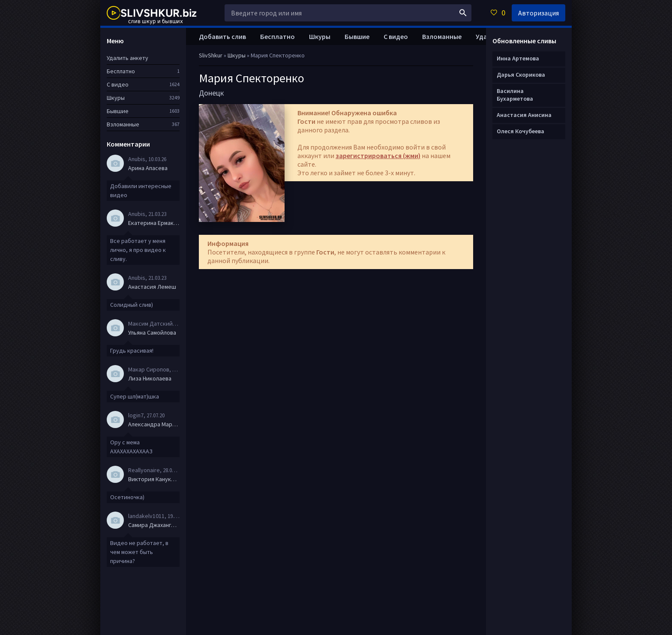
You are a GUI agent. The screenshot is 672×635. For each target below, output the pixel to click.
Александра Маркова (154, 424)
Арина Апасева (148, 168)
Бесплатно (277, 36)
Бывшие (357, 36)
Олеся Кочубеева (520, 131)
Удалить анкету (127, 58)
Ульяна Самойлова (152, 332)
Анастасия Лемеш (152, 287)
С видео (396, 36)
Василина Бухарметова (515, 95)
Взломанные (442, 36)
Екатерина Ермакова (154, 223)
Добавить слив (222, 36)
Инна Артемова (518, 58)
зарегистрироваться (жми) (378, 156)
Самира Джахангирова (154, 525)
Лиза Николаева (150, 378)
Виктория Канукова (154, 479)
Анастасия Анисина (524, 115)
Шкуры (320, 36)
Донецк (211, 93)
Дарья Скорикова (521, 75)
